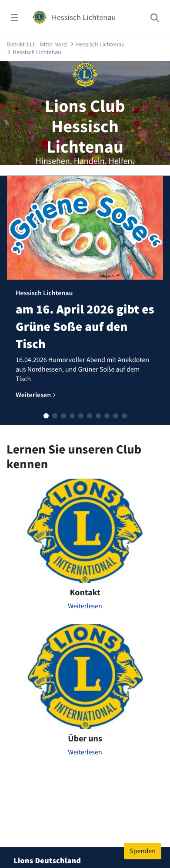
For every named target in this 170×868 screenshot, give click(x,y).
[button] (46, 416)
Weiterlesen (85, 606)
